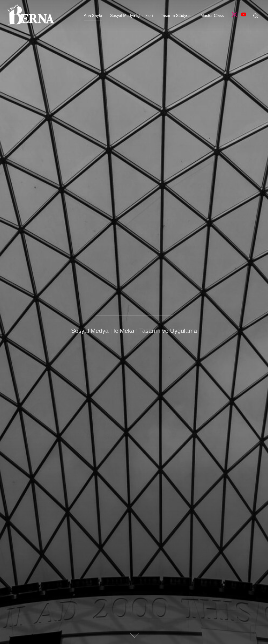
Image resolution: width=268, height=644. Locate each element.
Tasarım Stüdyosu (177, 16)
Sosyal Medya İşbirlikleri (131, 16)
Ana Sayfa (93, 16)
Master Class (212, 16)
